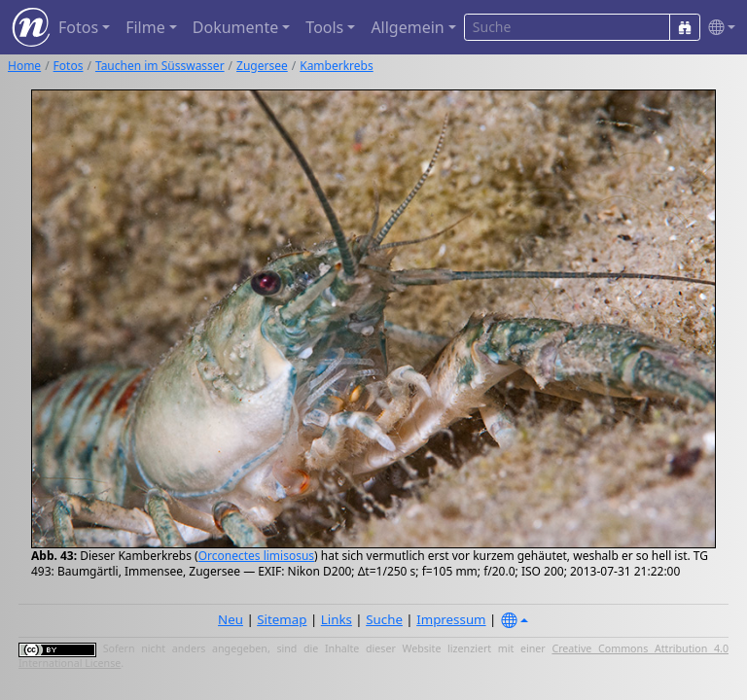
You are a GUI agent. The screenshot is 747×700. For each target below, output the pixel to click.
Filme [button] (145, 27)
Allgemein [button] (407, 27)
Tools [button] (324, 27)
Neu (231, 619)
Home (24, 66)
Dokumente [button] (235, 27)
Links (337, 619)
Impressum (451, 619)
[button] (718, 28)
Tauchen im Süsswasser (160, 66)
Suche (384, 619)
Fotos (69, 66)
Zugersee (262, 66)
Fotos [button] (78, 27)
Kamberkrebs (337, 66)
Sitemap (282, 619)
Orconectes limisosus (256, 556)
